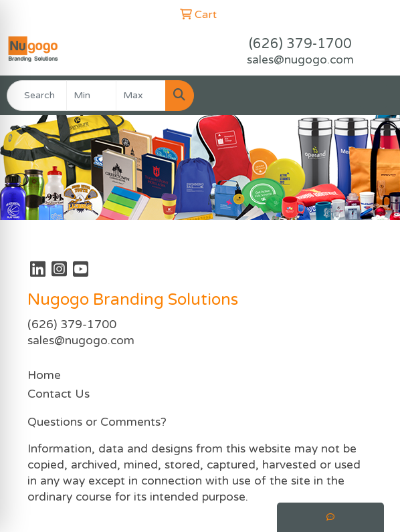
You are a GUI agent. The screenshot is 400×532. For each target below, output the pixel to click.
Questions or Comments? (97, 422)
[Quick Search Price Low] (91, 96)
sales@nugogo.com (300, 60)
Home (44, 375)
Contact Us (59, 394)
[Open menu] (373, 96)
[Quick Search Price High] (141, 96)
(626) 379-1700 (300, 44)
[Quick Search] (37, 96)
